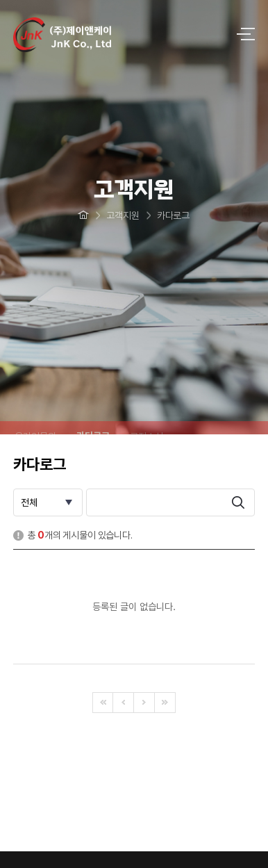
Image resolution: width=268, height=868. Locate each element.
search (238, 502)
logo (113, 35)
